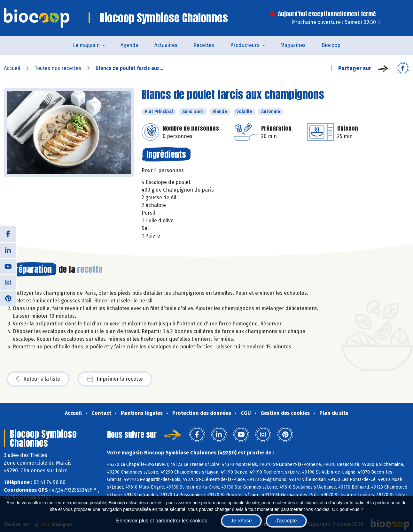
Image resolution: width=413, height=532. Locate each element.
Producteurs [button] (245, 45)
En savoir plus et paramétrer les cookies (162, 521)
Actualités (166, 45)
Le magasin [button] (86, 45)
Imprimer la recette (115, 379)
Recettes (204, 45)
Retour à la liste (38, 379)
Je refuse (241, 521)
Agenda (129, 45)
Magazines (293, 45)
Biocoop (331, 45)
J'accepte (286, 521)
